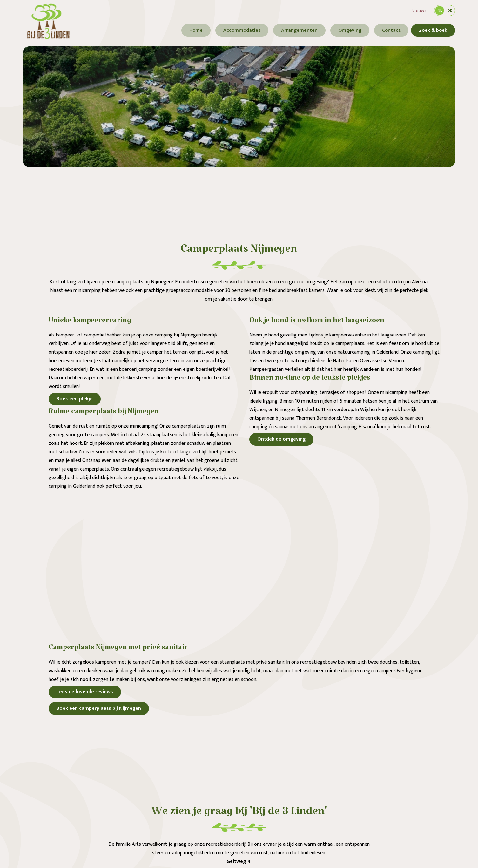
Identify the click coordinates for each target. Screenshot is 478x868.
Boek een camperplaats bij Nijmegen (99, 708)
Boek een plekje (75, 399)
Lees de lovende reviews (85, 692)
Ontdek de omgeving (281, 439)
